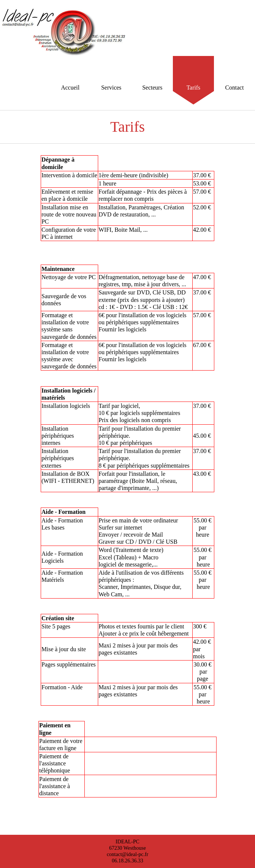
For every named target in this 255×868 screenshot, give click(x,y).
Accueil (70, 88)
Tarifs (193, 88)
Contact (234, 88)
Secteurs (152, 88)
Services (111, 88)
